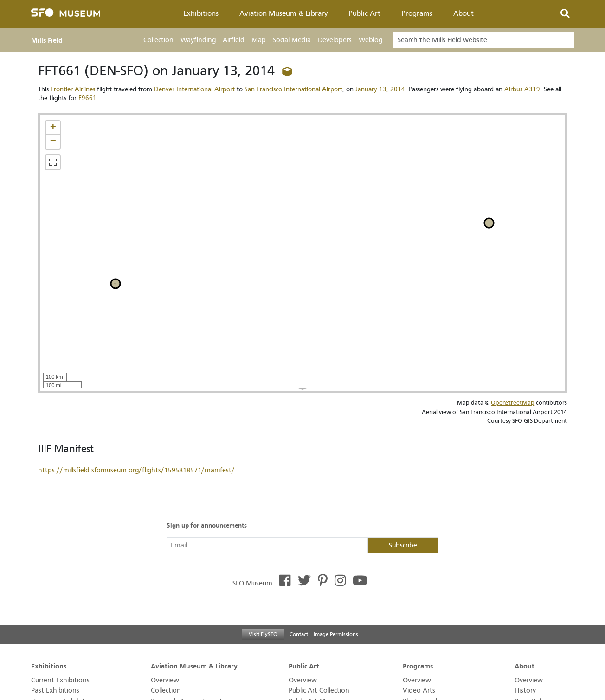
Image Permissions (336, 634)
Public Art (364, 13)
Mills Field (47, 40)
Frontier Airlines (73, 89)
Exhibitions (201, 13)
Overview (165, 680)
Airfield (234, 40)
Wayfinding (198, 40)
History (525, 690)
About (463, 13)
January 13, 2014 (380, 89)
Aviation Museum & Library (284, 13)
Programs (417, 13)
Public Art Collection (319, 690)
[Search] (483, 40)
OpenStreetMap (513, 403)
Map (259, 40)
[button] (53, 128)
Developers (335, 40)
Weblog (370, 40)
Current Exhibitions (60, 680)
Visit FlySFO (263, 634)
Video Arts (419, 690)
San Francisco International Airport (293, 89)
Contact (299, 634)
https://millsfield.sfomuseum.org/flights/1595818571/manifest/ (136, 470)
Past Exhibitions (55, 690)
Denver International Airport (194, 89)
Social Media (292, 40)
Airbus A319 (522, 89)
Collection (158, 40)
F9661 (87, 98)
